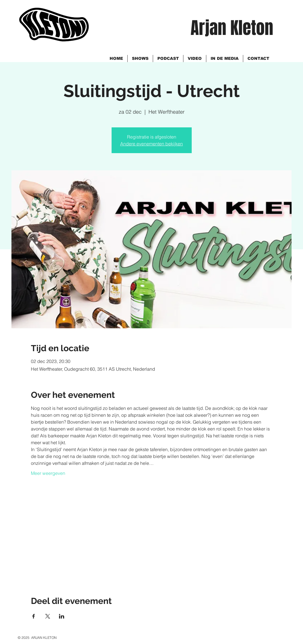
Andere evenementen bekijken (151, 144)
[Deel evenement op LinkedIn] (62, 616)
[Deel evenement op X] (48, 616)
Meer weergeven (48, 473)
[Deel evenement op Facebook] (34, 616)
